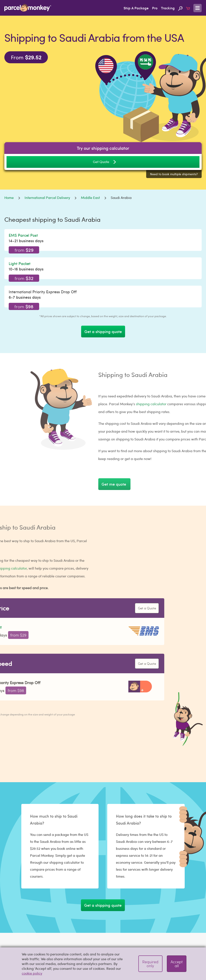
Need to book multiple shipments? (174, 174)
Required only (150, 964)
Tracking (168, 8)
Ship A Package (136, 8)
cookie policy (32, 973)
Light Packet (20, 263)
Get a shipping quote (103, 331)
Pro (155, 8)
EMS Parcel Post (23, 235)
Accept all (177, 964)
